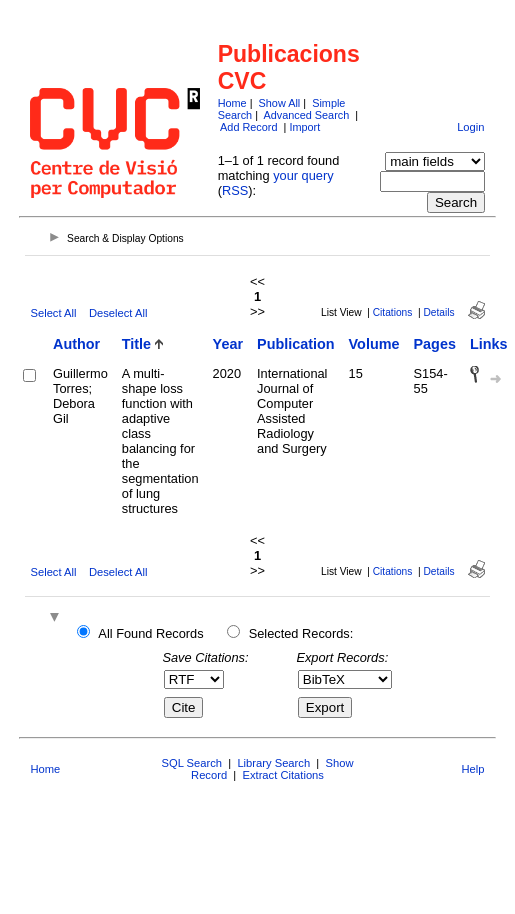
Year (228, 344)
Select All (53, 313)
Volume (374, 344)
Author (76, 344)
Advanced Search (306, 115)
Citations (393, 312)
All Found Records (150, 633)
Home (232, 103)
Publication (296, 344)
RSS (235, 190)
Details (439, 312)
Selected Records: (301, 633)
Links (489, 344)
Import (304, 127)
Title (136, 344)
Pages (435, 344)
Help (473, 769)
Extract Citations (282, 775)
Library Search (273, 763)
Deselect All (118, 313)
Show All (280, 103)
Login (470, 127)
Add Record (248, 127)
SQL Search (192, 763)
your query (303, 175)
